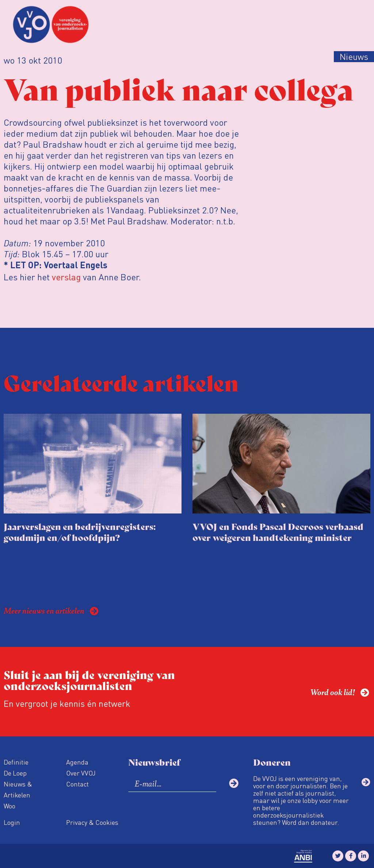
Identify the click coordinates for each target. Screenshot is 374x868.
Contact (77, 784)
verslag (66, 277)
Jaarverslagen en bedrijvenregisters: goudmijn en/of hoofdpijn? (80, 532)
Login (12, 822)
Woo (9, 806)
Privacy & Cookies (92, 822)
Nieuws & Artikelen (18, 789)
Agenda (77, 762)
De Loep (15, 773)
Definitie (16, 762)
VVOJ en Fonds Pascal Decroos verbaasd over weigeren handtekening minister (278, 532)
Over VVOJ (81, 773)
